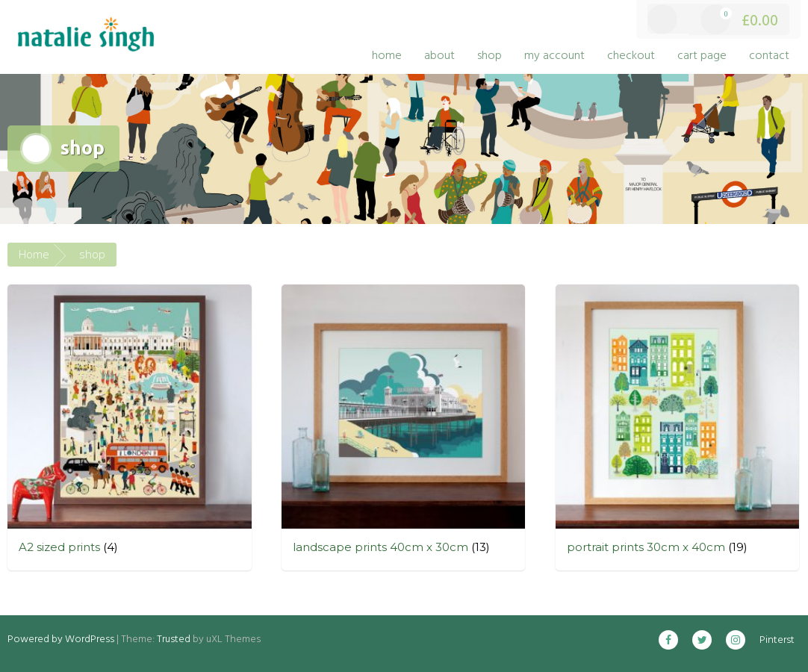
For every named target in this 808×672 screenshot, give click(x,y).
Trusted (174, 640)
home (387, 56)
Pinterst (777, 640)
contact (769, 56)
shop (490, 56)
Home (34, 254)
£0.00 (739, 20)
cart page (702, 56)
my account (554, 56)
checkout (631, 56)
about (439, 56)
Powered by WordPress (61, 640)
